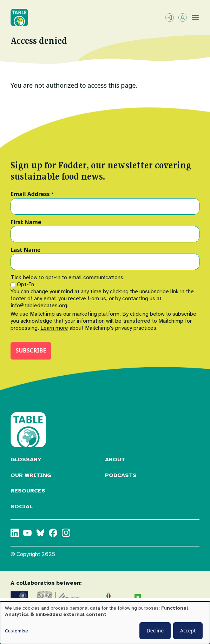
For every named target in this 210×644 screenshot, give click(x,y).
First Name (26, 222)
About (115, 459)
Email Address (32, 194)
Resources (28, 491)
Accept (188, 630)
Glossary (26, 459)
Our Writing (31, 475)
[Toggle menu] (195, 18)
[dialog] (105, 623)
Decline (155, 630)
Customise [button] (17, 631)
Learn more (54, 328)
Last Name (25, 250)
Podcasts (121, 475)
